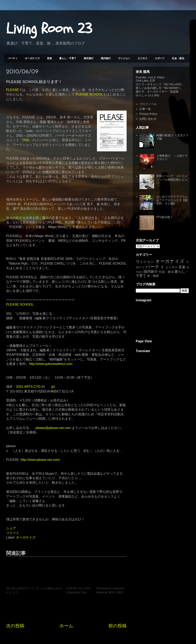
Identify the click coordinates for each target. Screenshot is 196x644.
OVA (26, 140)
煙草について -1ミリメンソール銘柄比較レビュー (172, 180)
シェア (11, 528)
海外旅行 (89, 58)
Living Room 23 (49, 29)
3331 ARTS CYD (28, 387)
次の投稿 (15, 626)
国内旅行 (106, 58)
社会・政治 (178, 58)
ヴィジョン (124, 58)
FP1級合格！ (165, 217)
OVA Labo (142, 81)
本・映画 (153, 276)
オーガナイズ (32, 58)
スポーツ (160, 58)
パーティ (13, 58)
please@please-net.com (53, 428)
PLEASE (12, 90)
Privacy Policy (148, 114)
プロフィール (148, 104)
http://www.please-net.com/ (40, 460)
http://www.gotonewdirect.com (51, 364)
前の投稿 (117, 626)
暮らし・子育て (68, 58)
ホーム (66, 626)
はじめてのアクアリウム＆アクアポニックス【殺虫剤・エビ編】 (172, 200)
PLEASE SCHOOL (89, 94)
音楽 (49, 58)
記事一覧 (145, 109)
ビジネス (143, 58)
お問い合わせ (148, 119)
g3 (53, 387)
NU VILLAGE (173, 84)
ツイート (13, 533)
